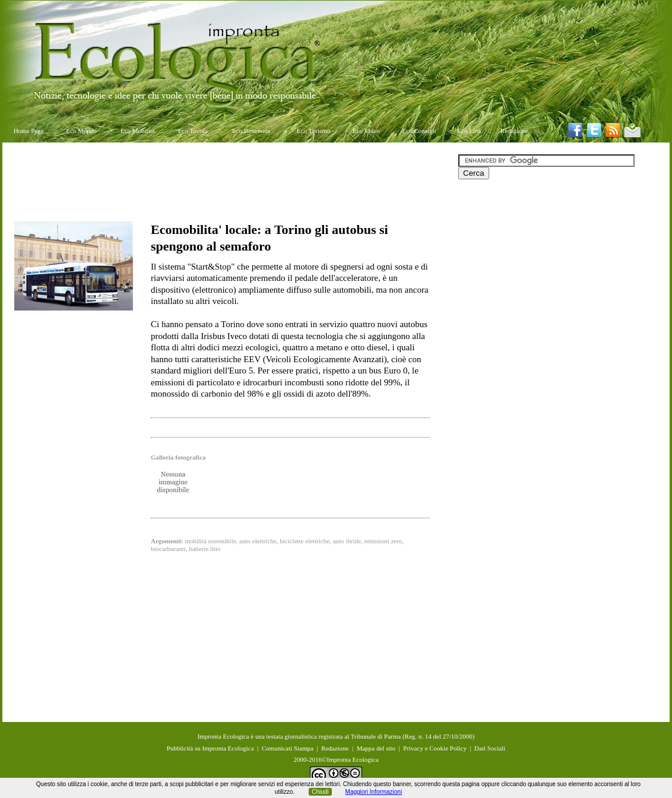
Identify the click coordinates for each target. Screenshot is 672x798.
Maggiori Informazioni (374, 792)
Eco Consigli (419, 131)
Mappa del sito (376, 748)
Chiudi (320, 792)
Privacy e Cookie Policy (435, 748)
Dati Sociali (490, 748)
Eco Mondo (81, 131)
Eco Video (366, 131)
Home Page (29, 131)
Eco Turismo (314, 131)
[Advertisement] (230, 181)
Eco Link (469, 131)
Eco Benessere (251, 131)
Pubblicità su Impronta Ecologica (210, 748)
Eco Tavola (193, 131)
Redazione (514, 131)
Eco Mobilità (138, 131)
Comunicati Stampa (288, 748)
